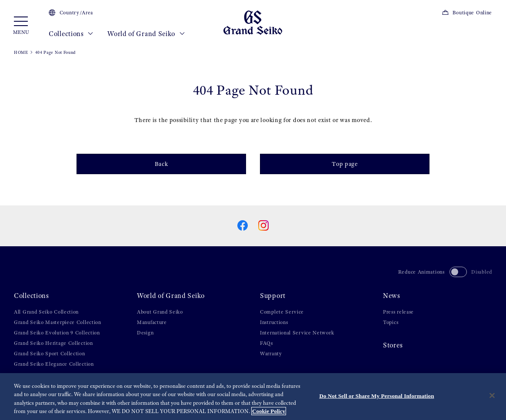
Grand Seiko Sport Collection (50, 354)
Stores (393, 345)
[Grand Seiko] (253, 22)
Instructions (274, 322)
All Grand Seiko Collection (46, 312)
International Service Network (297, 333)
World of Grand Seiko (146, 34)
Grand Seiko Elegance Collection (54, 364)
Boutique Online (467, 13)
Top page (345, 164)
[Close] (492, 396)
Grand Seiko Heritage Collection (53, 343)
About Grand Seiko (160, 312)
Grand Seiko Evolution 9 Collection (57, 333)
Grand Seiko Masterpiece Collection (58, 322)
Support (273, 296)
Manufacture (152, 322)
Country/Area (71, 13)
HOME (21, 52)
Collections (71, 34)
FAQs (266, 343)
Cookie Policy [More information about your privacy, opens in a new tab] (269, 412)
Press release (398, 312)
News (392, 296)
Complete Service (282, 312)
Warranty (271, 354)
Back (161, 164)
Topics (391, 322)
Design (145, 333)
